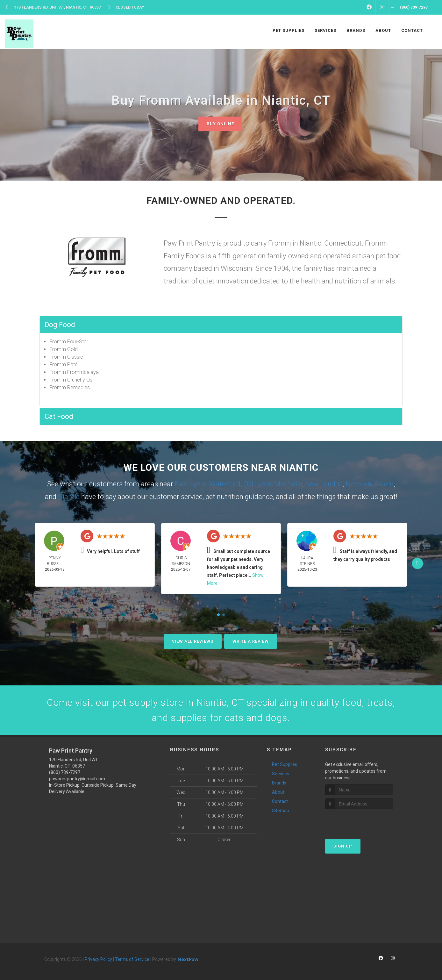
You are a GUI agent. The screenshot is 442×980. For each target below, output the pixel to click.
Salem (384, 484)
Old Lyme (257, 484)
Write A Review (251, 641)
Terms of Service (132, 959)
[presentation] (359, 821)
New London (324, 484)
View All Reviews (193, 641)
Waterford (225, 484)
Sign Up (343, 846)
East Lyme (191, 484)
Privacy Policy (98, 959)
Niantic (69, 497)
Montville (288, 484)
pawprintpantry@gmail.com (77, 779)
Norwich (359, 484)
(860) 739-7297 (65, 772)
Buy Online (220, 124)
